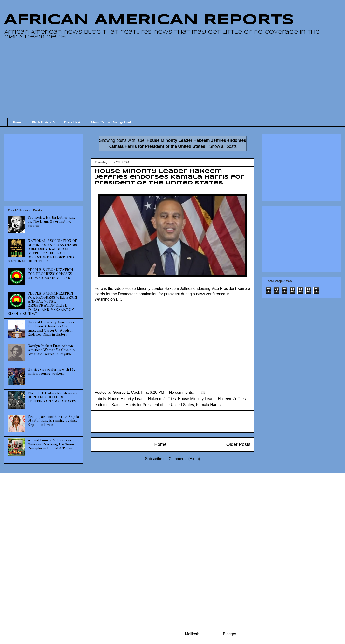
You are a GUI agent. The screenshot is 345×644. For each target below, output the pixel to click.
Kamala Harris (208, 405)
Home (17, 122)
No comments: (182, 392)
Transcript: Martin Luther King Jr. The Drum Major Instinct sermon (52, 222)
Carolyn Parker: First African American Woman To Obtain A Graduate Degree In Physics (51, 350)
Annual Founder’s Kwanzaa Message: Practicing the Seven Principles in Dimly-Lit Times (51, 444)
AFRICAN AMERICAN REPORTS (149, 20)
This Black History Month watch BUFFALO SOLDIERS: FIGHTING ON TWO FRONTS (52, 397)
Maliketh (192, 634)
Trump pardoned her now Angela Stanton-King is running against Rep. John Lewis (53, 421)
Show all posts (223, 146)
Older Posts (238, 444)
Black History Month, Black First (56, 122)
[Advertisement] (176, 76)
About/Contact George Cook (111, 122)
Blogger (229, 634)
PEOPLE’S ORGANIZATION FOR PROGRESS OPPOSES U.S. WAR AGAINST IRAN (50, 274)
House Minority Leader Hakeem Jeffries (142, 399)
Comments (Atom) (184, 459)
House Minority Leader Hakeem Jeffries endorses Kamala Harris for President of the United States (169, 177)
